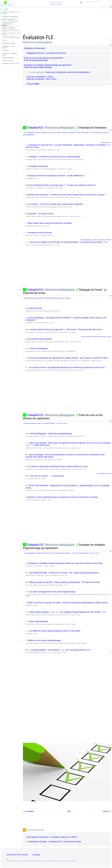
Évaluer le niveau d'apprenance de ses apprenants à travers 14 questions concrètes (68, 498)
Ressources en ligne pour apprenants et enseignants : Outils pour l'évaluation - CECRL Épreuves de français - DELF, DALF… (58, 76)
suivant (106, 811)
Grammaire (5, 50)
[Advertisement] (67, 21)
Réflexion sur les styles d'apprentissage (68, 642)
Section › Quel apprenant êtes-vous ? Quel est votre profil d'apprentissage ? (48, 553)
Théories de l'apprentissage (80, 553)
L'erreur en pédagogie (68, 350)
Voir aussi (33, 84)
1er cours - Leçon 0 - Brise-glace (10, 21)
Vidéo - (40, 612)
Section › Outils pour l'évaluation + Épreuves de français (42, 133)
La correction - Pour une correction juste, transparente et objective (68, 205)
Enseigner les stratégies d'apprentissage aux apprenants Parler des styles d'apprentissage (48, 66)
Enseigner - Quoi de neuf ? (10, 63)
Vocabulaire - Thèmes (9, 43)
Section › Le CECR (89, 240)
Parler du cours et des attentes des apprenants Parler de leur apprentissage (44, 59)
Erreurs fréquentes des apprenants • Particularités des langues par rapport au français (47, 298)
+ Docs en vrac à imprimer (8, 36)
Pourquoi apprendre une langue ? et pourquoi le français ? (40, 423)
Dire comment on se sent (104, 474)
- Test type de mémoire (68, 583)
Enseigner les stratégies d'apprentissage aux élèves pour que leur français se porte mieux (68, 564)
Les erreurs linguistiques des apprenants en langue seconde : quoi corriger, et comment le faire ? (68, 359)
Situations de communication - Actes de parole (11, 34)
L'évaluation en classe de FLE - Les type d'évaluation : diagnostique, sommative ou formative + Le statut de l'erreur (68, 147)
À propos (36, 855)
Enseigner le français (56, 3)
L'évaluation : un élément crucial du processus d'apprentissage (68, 158)
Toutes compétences (8, 19)
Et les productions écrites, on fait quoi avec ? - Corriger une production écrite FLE (68, 186)
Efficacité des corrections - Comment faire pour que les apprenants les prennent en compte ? (68, 196)
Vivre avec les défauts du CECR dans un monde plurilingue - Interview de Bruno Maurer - (68, 243)
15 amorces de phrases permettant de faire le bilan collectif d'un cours (68, 468)
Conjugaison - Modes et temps (9, 54)
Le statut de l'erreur (106, 143)
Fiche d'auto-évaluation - (68, 488)
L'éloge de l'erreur (68, 309)
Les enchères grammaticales (68, 340)
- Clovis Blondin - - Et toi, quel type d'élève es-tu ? (68, 651)
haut (69, 811)
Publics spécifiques (8, 58)
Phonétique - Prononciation (9, 29)
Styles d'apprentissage (68, 623)
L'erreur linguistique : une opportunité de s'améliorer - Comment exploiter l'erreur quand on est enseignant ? (68, 320)
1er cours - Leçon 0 (62, 423)
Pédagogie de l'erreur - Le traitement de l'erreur (46, 53)
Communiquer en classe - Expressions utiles (8, 23)
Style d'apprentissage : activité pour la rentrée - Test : (68, 574)
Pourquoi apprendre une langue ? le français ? (11, 31)
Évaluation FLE (51, 128)
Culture (4, 40)
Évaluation (5, 25)
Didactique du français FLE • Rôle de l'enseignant (75, 133)
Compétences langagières (10, 16)
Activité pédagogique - (68, 435)
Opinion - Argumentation (8, 27)
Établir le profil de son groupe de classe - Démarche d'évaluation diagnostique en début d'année (68, 604)
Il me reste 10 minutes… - (68, 477)
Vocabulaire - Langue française (9, 47)
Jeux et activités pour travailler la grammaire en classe (96, 337)
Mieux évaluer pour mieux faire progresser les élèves (68, 224)
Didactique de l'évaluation (35, 48)
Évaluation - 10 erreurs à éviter (68, 215)
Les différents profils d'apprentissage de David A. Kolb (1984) (68, 632)
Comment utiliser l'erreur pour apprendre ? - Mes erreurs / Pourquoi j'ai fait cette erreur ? (68, 331)
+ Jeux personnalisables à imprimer (11, 38)
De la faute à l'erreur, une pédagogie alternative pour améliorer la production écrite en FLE (68, 369)
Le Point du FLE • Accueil (17, 855)
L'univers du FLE (7, 61)
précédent (30, 811)
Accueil (6, 9)
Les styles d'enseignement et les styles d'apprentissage (68, 594)
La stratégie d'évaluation (68, 167)
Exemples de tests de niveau (68, 234)
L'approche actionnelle (105, 240)
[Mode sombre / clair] (81, 2)
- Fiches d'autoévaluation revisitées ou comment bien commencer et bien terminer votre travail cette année (68, 457)
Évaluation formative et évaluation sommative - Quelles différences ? (68, 177)
